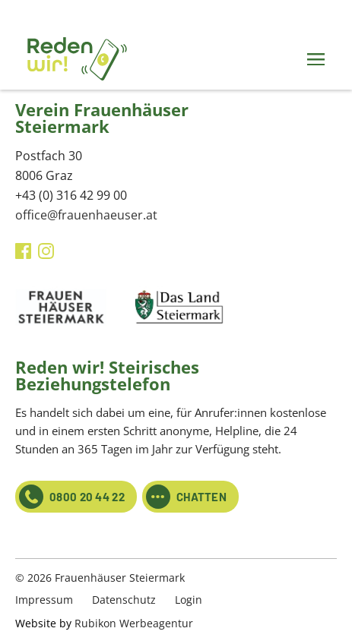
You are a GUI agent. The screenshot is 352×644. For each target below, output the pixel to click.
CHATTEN (186, 497)
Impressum (44, 600)
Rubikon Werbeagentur (134, 623)
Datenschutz (124, 600)
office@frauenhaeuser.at (86, 215)
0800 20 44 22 (72, 497)
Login (189, 600)
